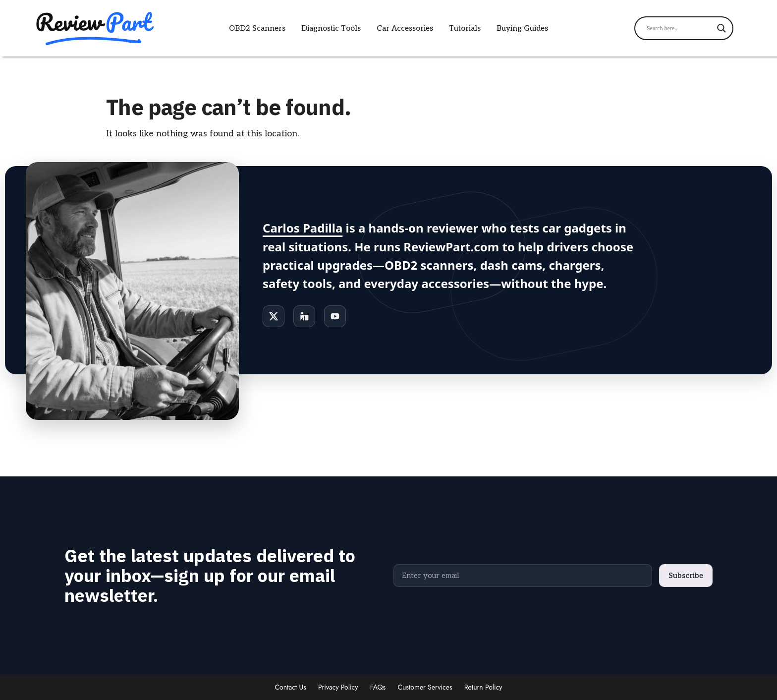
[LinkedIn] (304, 316)
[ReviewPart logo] (93, 28)
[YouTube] (335, 316)
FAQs (378, 687)
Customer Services (425, 687)
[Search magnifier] (721, 28)
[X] (274, 316)
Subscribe (686, 576)
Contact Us (291, 687)
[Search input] (679, 28)
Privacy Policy (338, 687)
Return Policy (483, 687)
